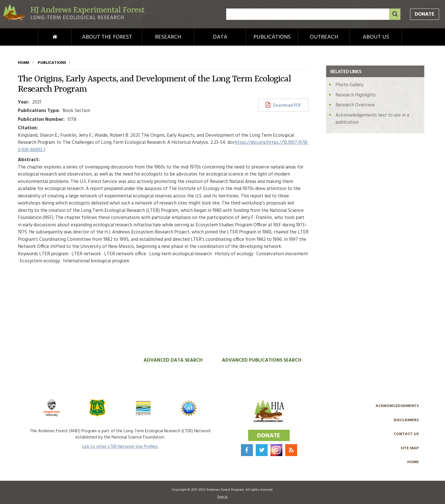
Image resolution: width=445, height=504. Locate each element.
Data (220, 37)
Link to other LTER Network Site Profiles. (120, 447)
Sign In (222, 497)
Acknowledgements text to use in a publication (372, 119)
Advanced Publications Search (262, 360)
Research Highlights (356, 95)
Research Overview (355, 105)
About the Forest (107, 37)
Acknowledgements (397, 406)
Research (168, 37)
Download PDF (287, 106)
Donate (425, 14)
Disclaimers (406, 420)
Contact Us (406, 434)
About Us (376, 37)
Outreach (324, 37)
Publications (272, 37)
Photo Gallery (350, 85)
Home (45, 37)
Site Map (410, 448)
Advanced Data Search (173, 360)
